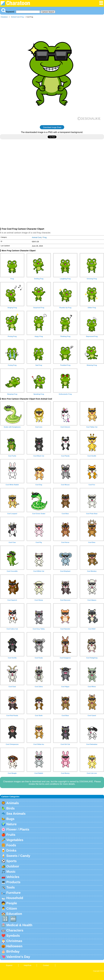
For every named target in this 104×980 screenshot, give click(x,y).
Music (11, 872)
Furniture (13, 893)
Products (13, 882)
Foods (11, 845)
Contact (46, 965)
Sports (12, 861)
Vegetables (15, 840)
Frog (22, 17)
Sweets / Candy (18, 856)
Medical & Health (19, 925)
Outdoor (13, 866)
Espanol (9, 965)
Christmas (14, 941)
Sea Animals (16, 814)
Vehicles (13, 877)
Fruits (11, 835)
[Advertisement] (52, 165)
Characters (15, 930)
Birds (10, 808)
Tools (11, 887)
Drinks (11, 850)
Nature (12, 824)
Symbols (13, 936)
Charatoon (4, 17)
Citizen (12, 908)
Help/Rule (27, 965)
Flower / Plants (18, 829)
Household (15, 898)
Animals (13, 803)
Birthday (13, 951)
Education (14, 914)
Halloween (14, 946)
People (12, 903)
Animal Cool (15, 17)
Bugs (10, 819)
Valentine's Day (18, 957)
